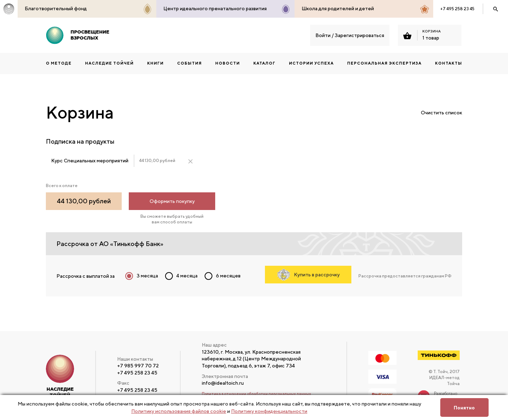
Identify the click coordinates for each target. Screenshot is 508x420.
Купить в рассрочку (308, 275)
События (189, 63)
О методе (59, 63)
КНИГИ (155, 63)
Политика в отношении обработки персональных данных (256, 394)
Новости (228, 63)
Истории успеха (311, 63)
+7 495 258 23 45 (457, 9)
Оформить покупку (172, 201)
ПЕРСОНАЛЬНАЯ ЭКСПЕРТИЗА (384, 63)
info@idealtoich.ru (223, 383)
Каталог (264, 63)
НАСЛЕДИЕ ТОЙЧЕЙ (109, 63)
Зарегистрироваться (359, 35)
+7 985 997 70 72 (138, 366)
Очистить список (442, 113)
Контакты (449, 63)
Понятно (464, 408)
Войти (323, 35)
